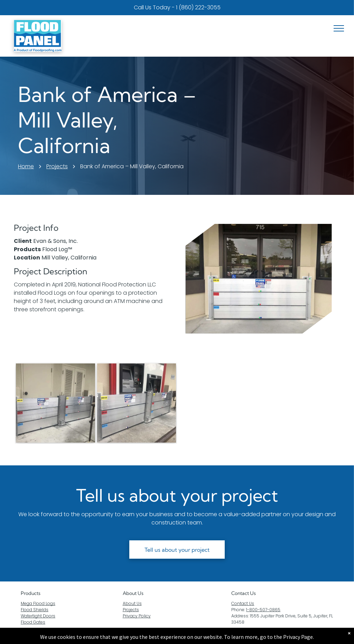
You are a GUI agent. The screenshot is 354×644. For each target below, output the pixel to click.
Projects (131, 610)
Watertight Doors (38, 616)
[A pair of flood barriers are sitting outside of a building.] (55, 403)
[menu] (339, 28)
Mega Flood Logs (38, 603)
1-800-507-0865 (263, 610)
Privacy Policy (137, 616)
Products (31, 593)
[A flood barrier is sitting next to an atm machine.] (137, 403)
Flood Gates (33, 622)
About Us (133, 593)
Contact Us (243, 603)
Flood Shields (35, 610)
